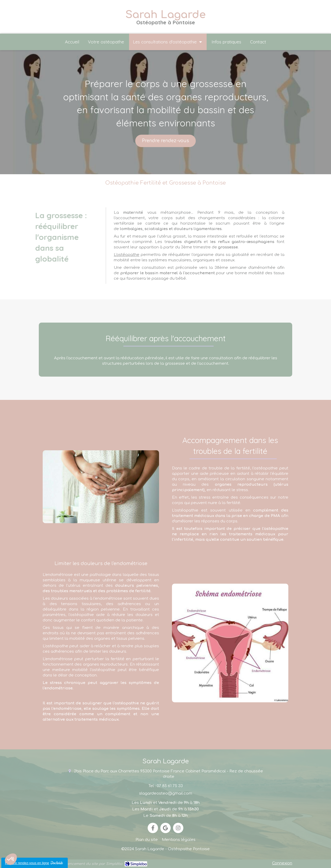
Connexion (282, 863)
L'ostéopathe (127, 255)
